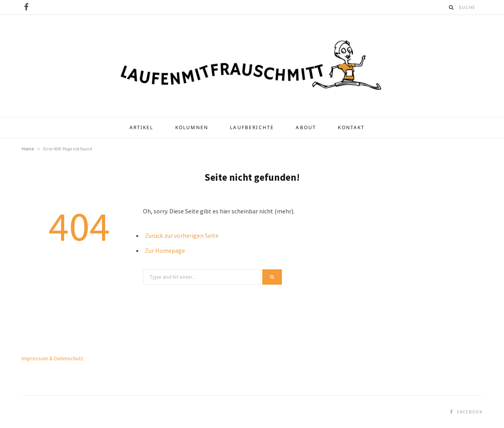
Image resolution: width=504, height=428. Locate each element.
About (306, 127)
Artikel (142, 127)
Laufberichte (252, 127)
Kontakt (351, 127)
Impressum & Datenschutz (53, 358)
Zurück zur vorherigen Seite (182, 235)
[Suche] (452, 7)
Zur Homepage (165, 250)
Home (28, 149)
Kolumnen (192, 127)
